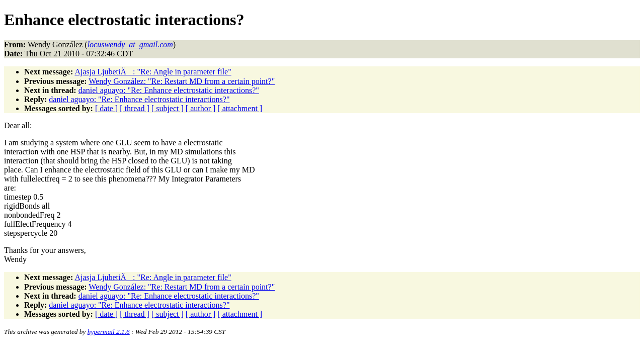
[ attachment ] (240, 108)
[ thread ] (135, 108)
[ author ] (201, 108)
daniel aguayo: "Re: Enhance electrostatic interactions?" (169, 90)
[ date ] (106, 108)
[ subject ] (168, 108)
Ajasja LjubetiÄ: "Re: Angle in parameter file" (153, 72)
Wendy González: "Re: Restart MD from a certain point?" (182, 81)
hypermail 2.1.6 (109, 332)
